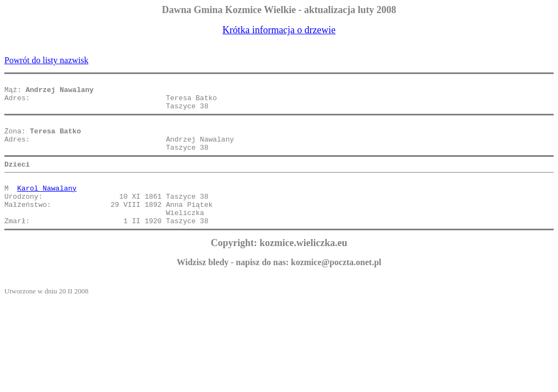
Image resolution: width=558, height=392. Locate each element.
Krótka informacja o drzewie (279, 30)
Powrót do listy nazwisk (46, 60)
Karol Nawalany (47, 206)
